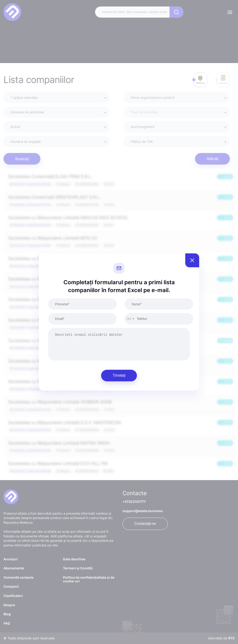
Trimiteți (119, 375)
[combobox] (130, 319)
